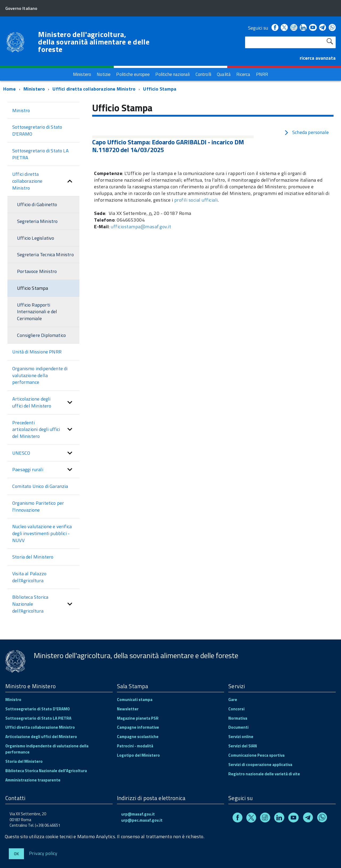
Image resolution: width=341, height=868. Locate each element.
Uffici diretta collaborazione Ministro (94, 89)
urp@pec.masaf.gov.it (142, 820)
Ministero (34, 89)
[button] (70, 181)
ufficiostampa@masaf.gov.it (141, 227)
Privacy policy (43, 853)
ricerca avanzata (318, 58)
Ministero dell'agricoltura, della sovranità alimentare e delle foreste (94, 42)
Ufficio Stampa (160, 89)
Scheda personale (306, 132)
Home (9, 89)
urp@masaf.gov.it (138, 814)
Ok (16, 854)
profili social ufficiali (196, 200)
